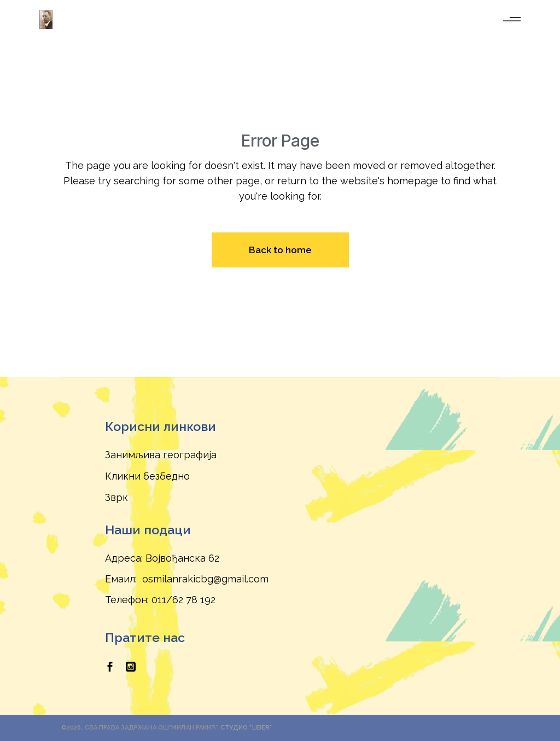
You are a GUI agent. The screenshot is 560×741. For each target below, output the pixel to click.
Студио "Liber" (246, 728)
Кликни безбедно (147, 476)
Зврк (116, 497)
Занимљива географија (161, 455)
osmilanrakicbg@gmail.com (205, 579)
